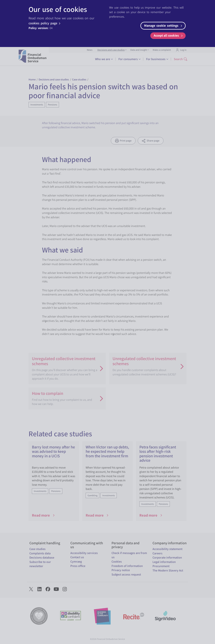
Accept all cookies (169, 35)
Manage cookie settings (164, 26)
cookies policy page (45, 23)
